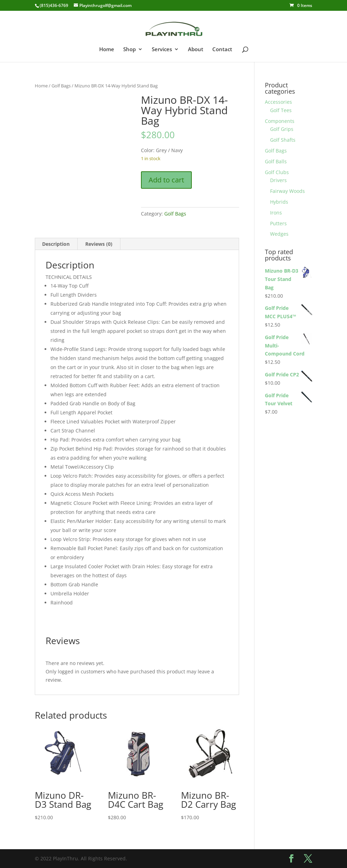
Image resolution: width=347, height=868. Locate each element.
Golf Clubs (277, 172)
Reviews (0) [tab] (99, 244)
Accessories (278, 102)
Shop (129, 50)
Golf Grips (282, 129)
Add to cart (166, 180)
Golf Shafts (283, 140)
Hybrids (279, 202)
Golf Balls (276, 161)
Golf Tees (281, 110)
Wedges (279, 234)
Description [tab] (56, 244)
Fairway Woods (287, 191)
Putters (278, 223)
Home (107, 50)
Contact (222, 50)
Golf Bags (61, 86)
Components (280, 121)
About (196, 50)
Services (162, 50)
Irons (276, 213)
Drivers (278, 180)
